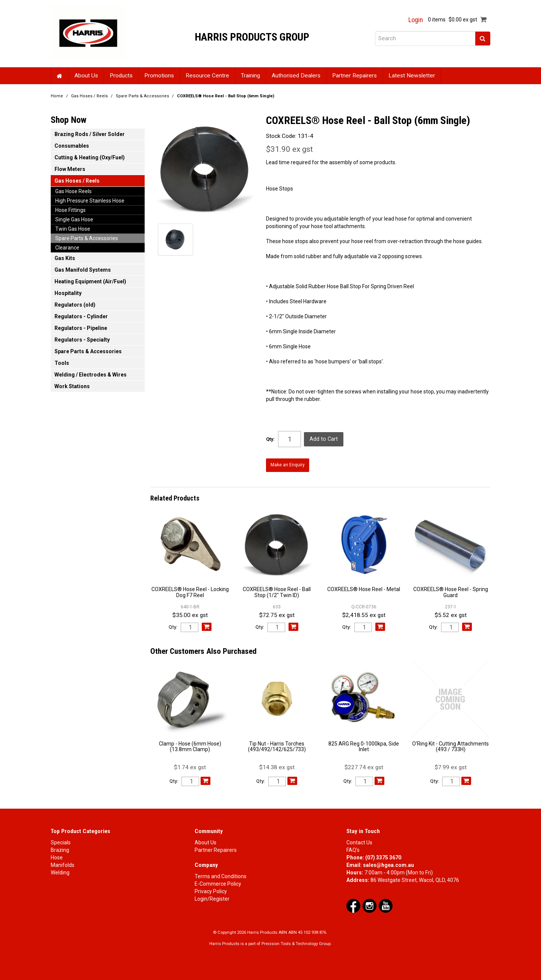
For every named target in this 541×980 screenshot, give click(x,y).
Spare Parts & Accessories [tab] (87, 238)
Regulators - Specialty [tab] (82, 340)
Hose (57, 856)
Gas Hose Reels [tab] (73, 191)
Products (121, 76)
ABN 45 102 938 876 (307, 931)
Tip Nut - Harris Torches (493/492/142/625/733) (277, 745)
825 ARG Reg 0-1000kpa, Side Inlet (364, 745)
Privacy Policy (211, 890)
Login (416, 20)
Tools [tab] (62, 363)
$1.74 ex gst (190, 766)
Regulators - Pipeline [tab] (81, 328)
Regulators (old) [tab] (75, 305)
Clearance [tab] (67, 248)
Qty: (270, 439)
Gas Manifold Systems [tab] (83, 270)
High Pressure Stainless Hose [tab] (90, 201)
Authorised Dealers (296, 76)
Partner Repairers (354, 76)
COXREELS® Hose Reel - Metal (364, 588)
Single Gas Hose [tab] (74, 219)
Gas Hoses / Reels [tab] (77, 181)
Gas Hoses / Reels (89, 96)
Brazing (60, 848)
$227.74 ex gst (364, 766)
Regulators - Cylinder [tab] (81, 316)
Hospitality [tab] (68, 293)
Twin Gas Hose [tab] (73, 229)
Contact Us (359, 841)
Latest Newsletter (412, 76)
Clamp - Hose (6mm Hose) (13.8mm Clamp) (190, 745)
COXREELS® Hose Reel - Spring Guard (451, 591)
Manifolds (63, 864)
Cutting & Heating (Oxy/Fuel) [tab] (90, 157)
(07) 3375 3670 (383, 856)
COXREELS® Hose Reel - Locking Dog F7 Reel (190, 591)
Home (60, 76)
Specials (61, 841)
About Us (86, 76)
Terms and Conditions (221, 875)
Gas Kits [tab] (65, 258)
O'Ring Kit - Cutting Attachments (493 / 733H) (450, 745)
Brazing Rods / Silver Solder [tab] (90, 134)
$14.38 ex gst (277, 766)
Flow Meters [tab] (70, 169)
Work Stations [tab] (72, 386)
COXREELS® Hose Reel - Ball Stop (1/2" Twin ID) (277, 591)
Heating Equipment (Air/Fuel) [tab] (90, 281)
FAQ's (353, 848)
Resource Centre (207, 76)
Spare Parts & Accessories (142, 96)
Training (250, 76)
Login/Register (212, 897)
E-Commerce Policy (218, 882)
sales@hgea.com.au (388, 864)
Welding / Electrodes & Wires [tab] (91, 375)
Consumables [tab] (72, 146)
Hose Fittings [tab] (70, 210)
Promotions (159, 76)
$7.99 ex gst (451, 766)
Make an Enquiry (287, 464)
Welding (60, 871)
